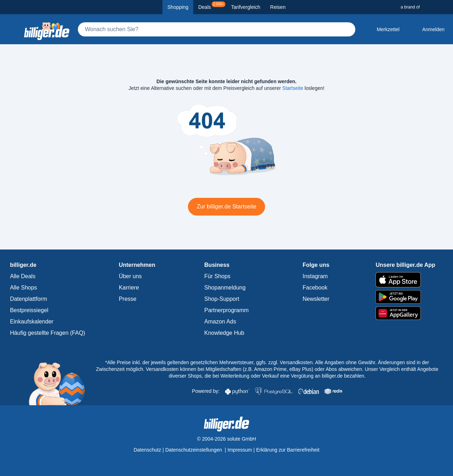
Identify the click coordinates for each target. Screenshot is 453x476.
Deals (212, 6)
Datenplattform (28, 299)
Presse (128, 299)
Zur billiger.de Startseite (226, 207)
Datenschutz (147, 450)
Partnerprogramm (226, 310)
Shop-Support (222, 299)
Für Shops (217, 276)
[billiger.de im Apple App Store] (405, 280)
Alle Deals (23, 276)
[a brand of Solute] (424, 7)
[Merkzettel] (382, 29)
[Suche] (217, 29)
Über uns (130, 276)
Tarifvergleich (246, 7)
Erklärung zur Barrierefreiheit (288, 450)
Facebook (315, 288)
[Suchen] (347, 29)
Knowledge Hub (224, 333)
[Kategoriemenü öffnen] (11, 29)
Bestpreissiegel (29, 310)
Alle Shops (24, 288)
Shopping (178, 7)
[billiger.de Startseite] (47, 29)
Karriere (129, 288)
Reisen (278, 7)
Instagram (315, 276)
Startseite (293, 88)
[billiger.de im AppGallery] (405, 313)
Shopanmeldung (225, 288)
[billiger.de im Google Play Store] (405, 297)
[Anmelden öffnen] (428, 29)
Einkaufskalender (32, 322)
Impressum (240, 450)
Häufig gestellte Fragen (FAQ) (48, 333)
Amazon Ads (220, 322)
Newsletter (316, 299)
